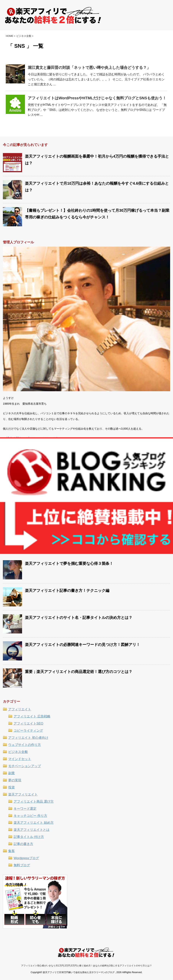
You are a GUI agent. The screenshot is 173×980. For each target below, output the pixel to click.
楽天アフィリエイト (23, 794)
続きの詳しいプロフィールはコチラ (32, 439)
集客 (12, 851)
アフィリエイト (20, 709)
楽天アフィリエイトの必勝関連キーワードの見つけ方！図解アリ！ (82, 645)
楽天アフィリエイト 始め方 (34, 823)
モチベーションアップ (25, 766)
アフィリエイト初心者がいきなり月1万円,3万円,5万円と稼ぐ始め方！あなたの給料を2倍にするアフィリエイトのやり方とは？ (86, 966)
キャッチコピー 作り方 (30, 816)
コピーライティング (28, 731)
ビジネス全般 (18, 752)
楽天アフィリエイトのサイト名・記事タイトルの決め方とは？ (79, 618)
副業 (12, 773)
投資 (12, 787)
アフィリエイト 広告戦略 (32, 716)
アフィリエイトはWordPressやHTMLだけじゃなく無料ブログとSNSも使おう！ (97, 98)
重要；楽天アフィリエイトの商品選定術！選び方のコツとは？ (79, 672)
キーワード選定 (25, 809)
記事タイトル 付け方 (29, 837)
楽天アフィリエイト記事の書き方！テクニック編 (67, 590)
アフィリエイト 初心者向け (28, 738)
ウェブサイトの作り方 (25, 745)
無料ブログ (22, 865)
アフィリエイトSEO (28, 723)
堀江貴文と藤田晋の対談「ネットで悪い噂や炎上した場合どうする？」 (89, 68)
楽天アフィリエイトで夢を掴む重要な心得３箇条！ (69, 563)
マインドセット (20, 759)
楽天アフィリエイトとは (32, 830)
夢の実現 (15, 780)
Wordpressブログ (26, 858)
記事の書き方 (23, 844)
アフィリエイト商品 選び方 (34, 802)
